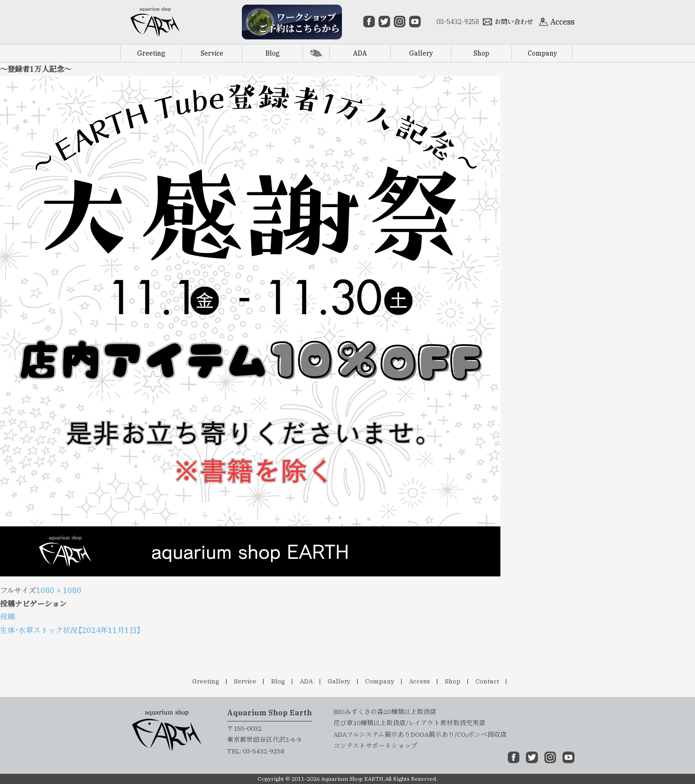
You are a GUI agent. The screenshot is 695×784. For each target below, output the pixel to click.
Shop (453, 681)
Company (380, 681)
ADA (306, 681)
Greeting (206, 681)
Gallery (339, 681)
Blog (278, 681)
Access (420, 681)
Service (245, 681)
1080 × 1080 (59, 590)
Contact (487, 681)
